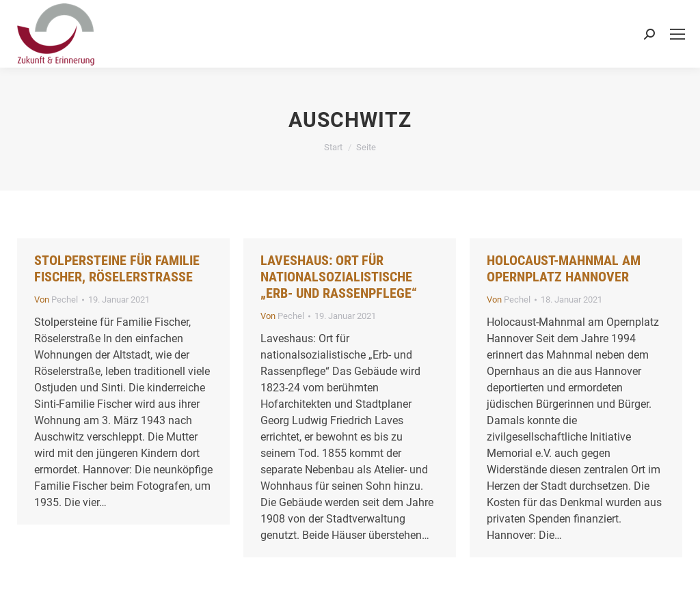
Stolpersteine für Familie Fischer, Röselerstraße (117, 268)
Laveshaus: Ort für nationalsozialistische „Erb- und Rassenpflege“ (339, 277)
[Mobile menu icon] (677, 34)
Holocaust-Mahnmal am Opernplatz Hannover (564, 268)
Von (56, 300)
